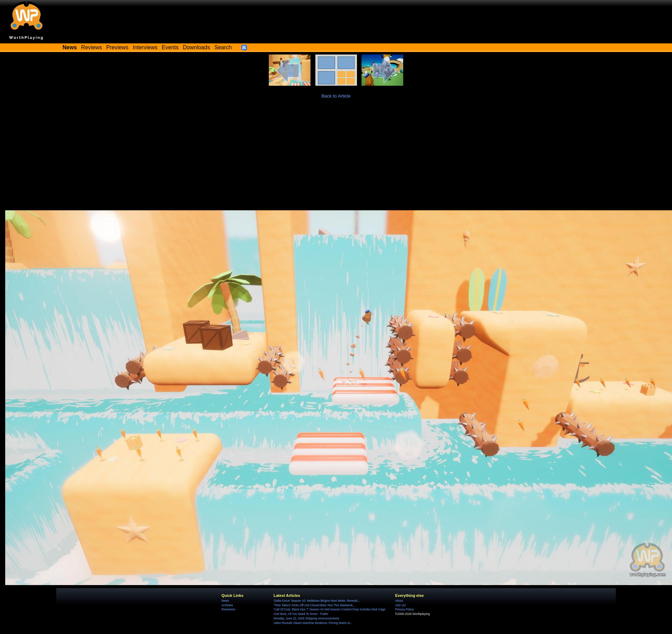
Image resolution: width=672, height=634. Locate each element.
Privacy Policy (404, 609)
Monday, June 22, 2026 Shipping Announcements (306, 618)
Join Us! (401, 605)
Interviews (145, 47)
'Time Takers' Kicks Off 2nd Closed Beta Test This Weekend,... (315, 605)
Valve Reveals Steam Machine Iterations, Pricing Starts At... (313, 623)
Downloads (197, 47)
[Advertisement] (336, 158)
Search (223, 47)
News (225, 601)
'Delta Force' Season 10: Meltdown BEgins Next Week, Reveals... (317, 601)
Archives (227, 605)
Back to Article (336, 96)
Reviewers (229, 609)
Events (170, 47)
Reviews (92, 47)
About (399, 601)
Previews (117, 47)
